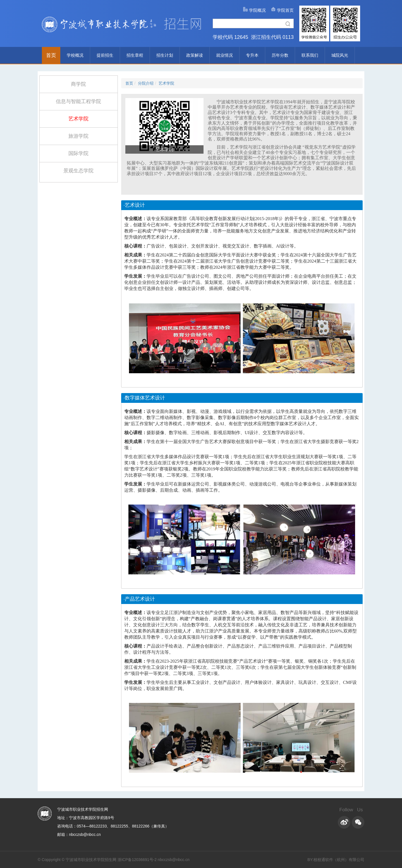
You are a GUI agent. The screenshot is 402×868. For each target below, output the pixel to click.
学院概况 (257, 10)
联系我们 (310, 55)
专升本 (252, 55)
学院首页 (285, 10)
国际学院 (78, 153)
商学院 (78, 84)
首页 (51, 55)
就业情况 (224, 55)
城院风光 (340, 55)
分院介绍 (146, 83)
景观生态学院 (78, 171)
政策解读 (195, 55)
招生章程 (135, 55)
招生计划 (165, 55)
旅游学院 (78, 136)
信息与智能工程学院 (78, 101)
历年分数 (280, 55)
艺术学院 (78, 119)
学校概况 (75, 55)
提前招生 (105, 55)
